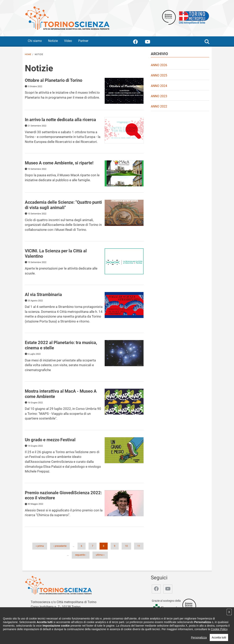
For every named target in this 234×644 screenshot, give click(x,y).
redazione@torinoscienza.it (60, 611)
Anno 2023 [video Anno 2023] (159, 96)
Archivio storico (160, 633)
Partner (83, 41)
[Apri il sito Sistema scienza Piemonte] (169, 17)
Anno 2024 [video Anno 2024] (159, 86)
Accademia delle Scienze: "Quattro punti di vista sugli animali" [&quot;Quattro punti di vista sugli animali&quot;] (63, 205)
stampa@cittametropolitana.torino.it (56, 616)
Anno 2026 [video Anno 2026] (159, 65)
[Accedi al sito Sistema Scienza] (189, 606)
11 (140, 546)
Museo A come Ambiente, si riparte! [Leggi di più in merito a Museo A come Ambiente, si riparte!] (59, 163)
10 (128, 546)
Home (28, 54)
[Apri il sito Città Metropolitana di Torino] (193, 17)
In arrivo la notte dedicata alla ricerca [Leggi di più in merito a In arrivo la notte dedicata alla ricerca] (60, 120)
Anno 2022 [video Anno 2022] (159, 106)
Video (68, 41)
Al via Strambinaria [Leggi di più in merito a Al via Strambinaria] (43, 294)
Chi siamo (35, 41)
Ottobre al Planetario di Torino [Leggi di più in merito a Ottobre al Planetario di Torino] (54, 80)
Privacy (177, 633)
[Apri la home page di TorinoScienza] (67, 18)
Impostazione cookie (197, 633)
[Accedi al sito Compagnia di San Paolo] (166, 609)
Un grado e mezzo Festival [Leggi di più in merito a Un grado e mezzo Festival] (50, 440)
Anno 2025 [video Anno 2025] (159, 75)
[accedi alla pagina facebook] (139, 42)
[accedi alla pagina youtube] (151, 42)
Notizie (53, 41)
